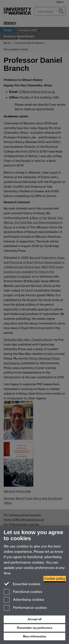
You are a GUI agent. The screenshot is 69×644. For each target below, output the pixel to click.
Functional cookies (23, 592)
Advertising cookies (24, 600)
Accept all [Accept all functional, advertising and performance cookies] (35, 619)
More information (35, 636)
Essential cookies (22, 584)
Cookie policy (55, 579)
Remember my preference (35, 628)
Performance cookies (25, 608)
